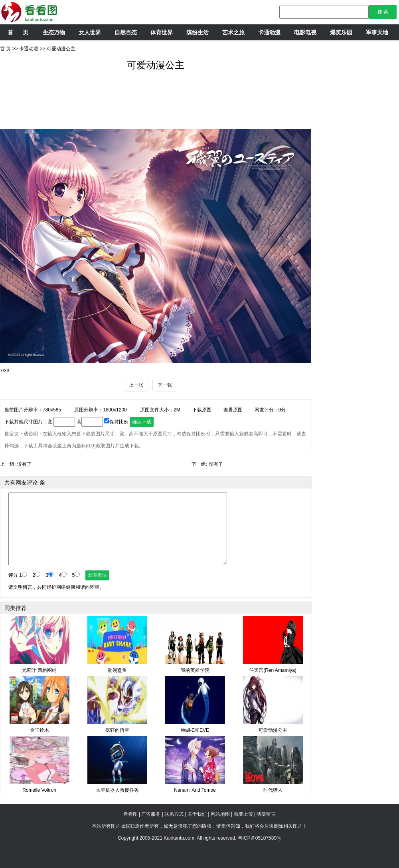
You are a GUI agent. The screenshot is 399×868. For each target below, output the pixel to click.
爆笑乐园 (341, 32)
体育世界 (162, 32)
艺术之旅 (233, 32)
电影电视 (305, 32)
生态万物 (54, 32)
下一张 (165, 385)
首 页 (18, 32)
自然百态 (126, 32)
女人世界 (90, 32)
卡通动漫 (269, 32)
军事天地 (377, 32)
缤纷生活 (198, 32)
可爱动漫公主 (61, 49)
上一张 (136, 385)
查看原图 (233, 410)
